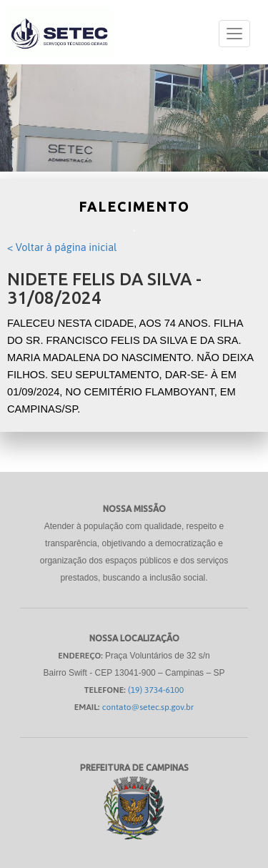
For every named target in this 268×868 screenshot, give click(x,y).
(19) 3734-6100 (156, 690)
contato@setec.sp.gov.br (148, 707)
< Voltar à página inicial (62, 247)
